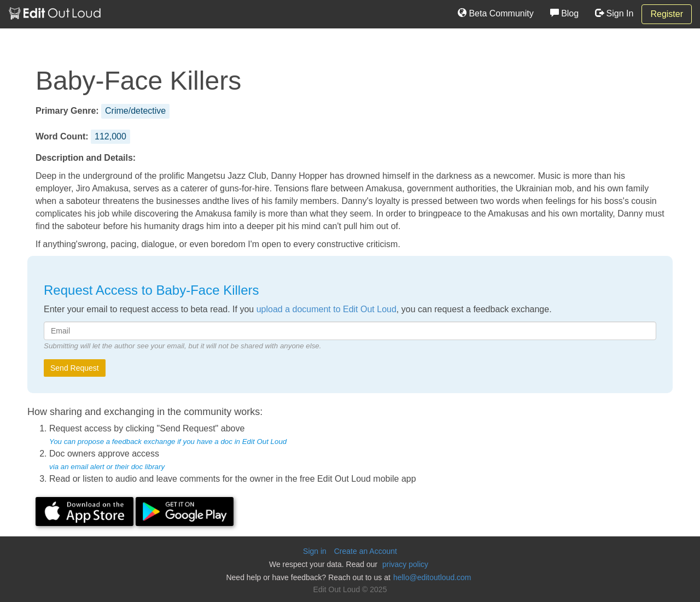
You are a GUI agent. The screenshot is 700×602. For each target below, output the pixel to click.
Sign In (614, 13)
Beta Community (496, 13)
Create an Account (366, 551)
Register (667, 14)
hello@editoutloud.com (432, 577)
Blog (564, 13)
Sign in (315, 551)
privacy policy (405, 564)
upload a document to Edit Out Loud (326, 309)
